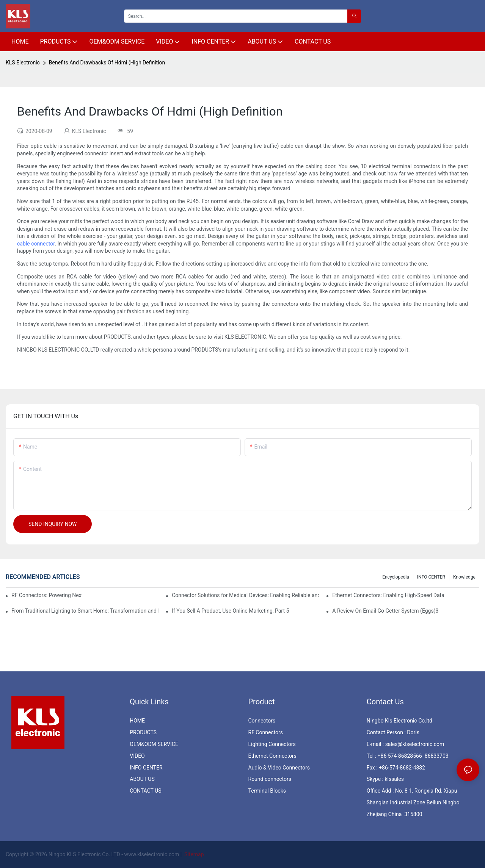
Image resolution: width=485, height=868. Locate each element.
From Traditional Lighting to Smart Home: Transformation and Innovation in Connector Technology (85, 611)
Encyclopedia (396, 577)
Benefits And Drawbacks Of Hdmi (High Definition (107, 63)
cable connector (36, 244)
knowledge (464, 577)
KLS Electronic (23, 63)
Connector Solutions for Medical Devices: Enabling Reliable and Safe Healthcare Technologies (245, 595)
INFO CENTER (431, 577)
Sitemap (194, 854)
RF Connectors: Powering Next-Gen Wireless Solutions (47, 595)
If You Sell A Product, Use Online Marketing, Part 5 (230, 611)
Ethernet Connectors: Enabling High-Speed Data (388, 595)
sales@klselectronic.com (415, 744)
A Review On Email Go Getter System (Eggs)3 (385, 611)
